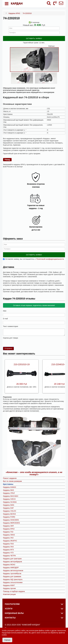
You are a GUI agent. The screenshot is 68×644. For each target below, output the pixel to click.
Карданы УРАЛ (9, 493)
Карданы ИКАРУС (10, 541)
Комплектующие (9, 594)
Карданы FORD (9, 517)
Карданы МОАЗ (9, 565)
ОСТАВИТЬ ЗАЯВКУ (34, 38)
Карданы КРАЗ (9, 529)
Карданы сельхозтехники (13, 582)
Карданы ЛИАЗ (9, 535)
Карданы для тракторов (12, 559)
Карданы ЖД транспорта (13, 579)
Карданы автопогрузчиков (13, 571)
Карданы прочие (9, 588)
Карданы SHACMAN (11, 520)
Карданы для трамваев (12, 576)
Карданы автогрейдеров (12, 562)
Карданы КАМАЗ (9, 487)
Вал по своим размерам (12, 481)
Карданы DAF (8, 508)
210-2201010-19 (22, 364)
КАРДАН (17, 4)
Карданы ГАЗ (8, 532)
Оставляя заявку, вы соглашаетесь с (34, 259)
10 (14, 341)
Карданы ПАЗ (8, 544)
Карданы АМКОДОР (11, 568)
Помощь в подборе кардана (14, 591)
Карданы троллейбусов (12, 573)
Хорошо (7, 640)
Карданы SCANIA (10, 502)
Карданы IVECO (9, 499)
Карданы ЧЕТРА (9, 556)
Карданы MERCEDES (11, 523)
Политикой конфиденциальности (50, 259)
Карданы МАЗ (8, 490)
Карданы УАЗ (8, 538)
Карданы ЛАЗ (8, 547)
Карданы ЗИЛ (8, 526)
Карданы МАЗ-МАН (11, 496)
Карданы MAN (9, 505)
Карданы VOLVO (9, 511)
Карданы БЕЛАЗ (9, 514)
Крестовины (8, 484)
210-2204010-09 (59, 364)
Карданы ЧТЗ (8, 553)
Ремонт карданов (10, 478)
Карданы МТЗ (8, 550)
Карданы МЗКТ (9, 585)
